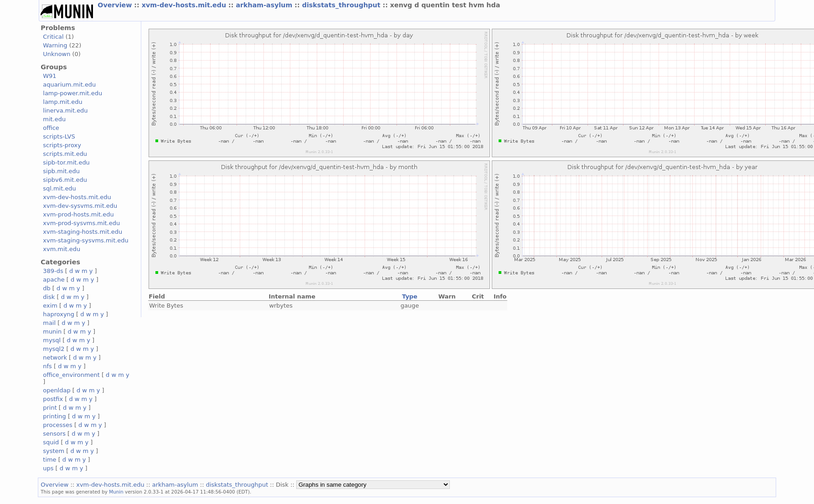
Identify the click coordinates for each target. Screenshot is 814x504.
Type (410, 296)
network (55, 357)
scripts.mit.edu (65, 154)
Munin (116, 492)
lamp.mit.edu (62, 102)
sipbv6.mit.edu (65, 180)
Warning (55, 45)
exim (50, 306)
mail (49, 323)
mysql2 (54, 349)
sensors (54, 434)
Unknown (57, 54)
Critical (53, 37)
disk (49, 297)
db (46, 288)
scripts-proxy (62, 145)
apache (54, 280)
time (49, 460)
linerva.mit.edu (65, 111)
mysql (52, 340)
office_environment (71, 375)
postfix (53, 399)
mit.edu (54, 119)
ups (48, 468)
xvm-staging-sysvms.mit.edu (85, 240)
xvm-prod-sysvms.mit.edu (81, 223)
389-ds (53, 271)
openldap (57, 390)
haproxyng (59, 314)
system (54, 451)
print (50, 408)
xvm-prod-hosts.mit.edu (78, 214)
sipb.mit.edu (61, 171)
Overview (116, 5)
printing (54, 416)
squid (51, 442)
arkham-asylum (265, 5)
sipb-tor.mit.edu (66, 162)
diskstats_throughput (343, 5)
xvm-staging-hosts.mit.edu (82, 232)
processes (58, 425)
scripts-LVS (59, 136)
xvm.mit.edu (62, 249)
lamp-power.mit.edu (72, 93)
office (51, 128)
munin (52, 332)
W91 (49, 76)
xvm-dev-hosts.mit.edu (185, 5)
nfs (47, 366)
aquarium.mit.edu (69, 85)
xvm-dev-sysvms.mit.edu (80, 206)
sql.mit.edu (59, 188)
